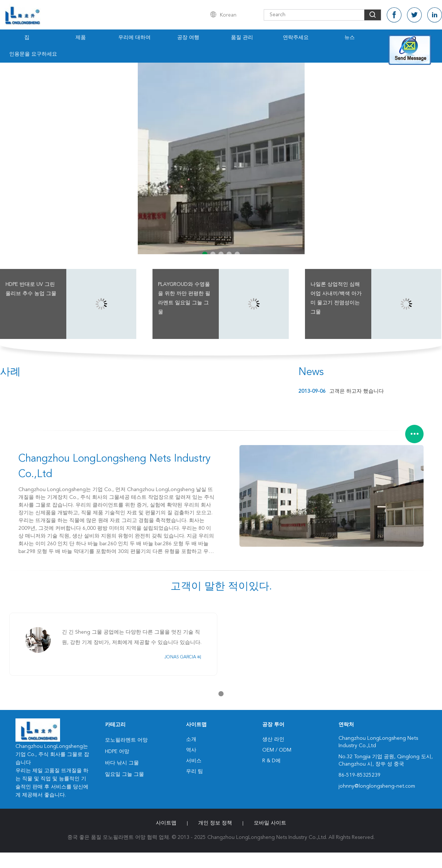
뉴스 (350, 38)
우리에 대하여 (134, 38)
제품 (81, 38)
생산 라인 (273, 739)
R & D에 (271, 761)
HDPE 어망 (117, 752)
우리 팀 (194, 771)
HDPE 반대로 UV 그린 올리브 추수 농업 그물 (31, 289)
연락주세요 (296, 38)
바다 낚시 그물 (122, 763)
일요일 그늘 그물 (124, 774)
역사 (191, 750)
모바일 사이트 (270, 823)
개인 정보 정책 (215, 823)
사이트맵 (166, 823)
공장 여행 (188, 38)
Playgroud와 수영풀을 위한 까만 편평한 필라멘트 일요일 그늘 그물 (184, 298)
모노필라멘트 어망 (126, 740)
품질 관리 (242, 38)
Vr (403, 38)
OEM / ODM (277, 750)
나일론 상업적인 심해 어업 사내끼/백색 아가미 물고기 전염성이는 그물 (336, 298)
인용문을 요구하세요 (33, 54)
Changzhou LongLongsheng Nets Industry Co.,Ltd (115, 467)
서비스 (194, 761)
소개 (191, 739)
